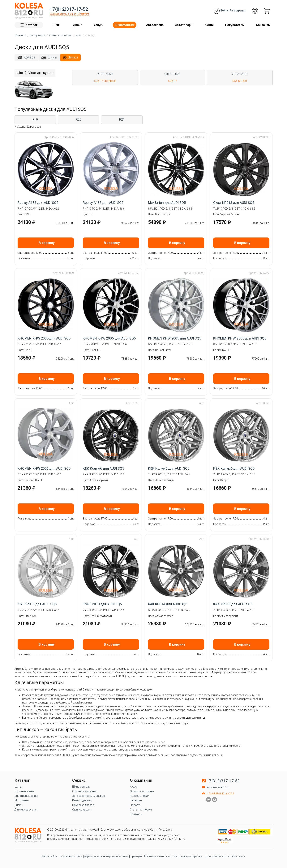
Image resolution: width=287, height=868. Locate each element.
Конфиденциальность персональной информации (110, 856)
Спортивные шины (26, 796)
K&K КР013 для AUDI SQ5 (233, 604)
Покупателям (235, 25)
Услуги (99, 25)
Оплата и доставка (142, 791)
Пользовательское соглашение (225, 856)
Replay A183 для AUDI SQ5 (38, 203)
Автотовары (184, 25)
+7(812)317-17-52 (69, 9)
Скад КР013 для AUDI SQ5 (234, 203)
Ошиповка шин (82, 810)
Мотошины (22, 800)
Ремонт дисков (82, 800)
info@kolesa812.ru (218, 787)
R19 (35, 120)
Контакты (263, 25)
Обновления (67, 856)
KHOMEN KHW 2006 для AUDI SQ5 (44, 468)
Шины (57, 25)
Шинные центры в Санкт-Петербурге (69, 14)
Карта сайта (49, 856)
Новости (136, 805)
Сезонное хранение (84, 791)
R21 (122, 120)
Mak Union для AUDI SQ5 (167, 203)
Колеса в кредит (140, 796)
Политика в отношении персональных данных (173, 856)
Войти (224, 11)
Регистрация (238, 11)
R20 (79, 120)
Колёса (29, 57)
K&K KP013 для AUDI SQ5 (37, 604)
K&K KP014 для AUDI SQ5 (168, 604)
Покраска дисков (83, 805)
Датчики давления (26, 810)
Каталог (29, 25)
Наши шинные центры (220, 793)
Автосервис (155, 25)
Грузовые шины (24, 791)
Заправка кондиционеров (89, 796)
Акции (209, 25)
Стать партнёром (141, 810)
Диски (77, 25)
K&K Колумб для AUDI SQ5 (103, 468)
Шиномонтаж (125, 25)
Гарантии (136, 800)
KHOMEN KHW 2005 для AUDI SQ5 (44, 338)
